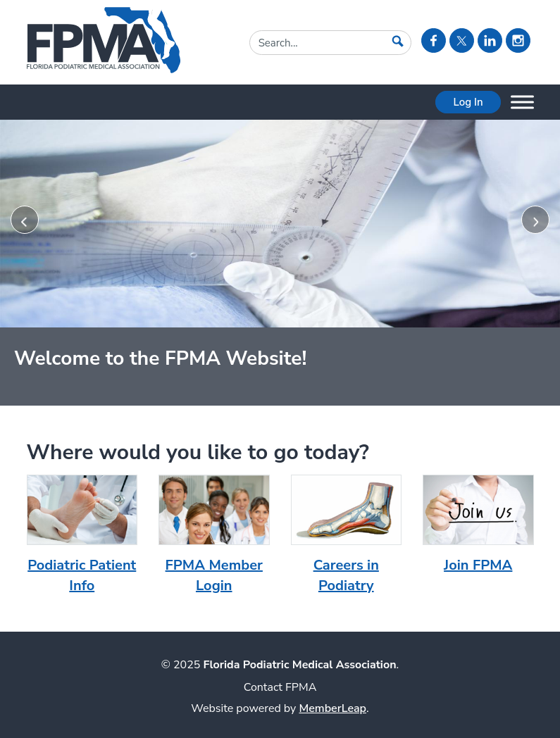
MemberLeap (332, 708)
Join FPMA (478, 565)
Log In (468, 102)
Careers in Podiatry (346, 575)
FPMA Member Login (214, 575)
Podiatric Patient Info (82, 575)
